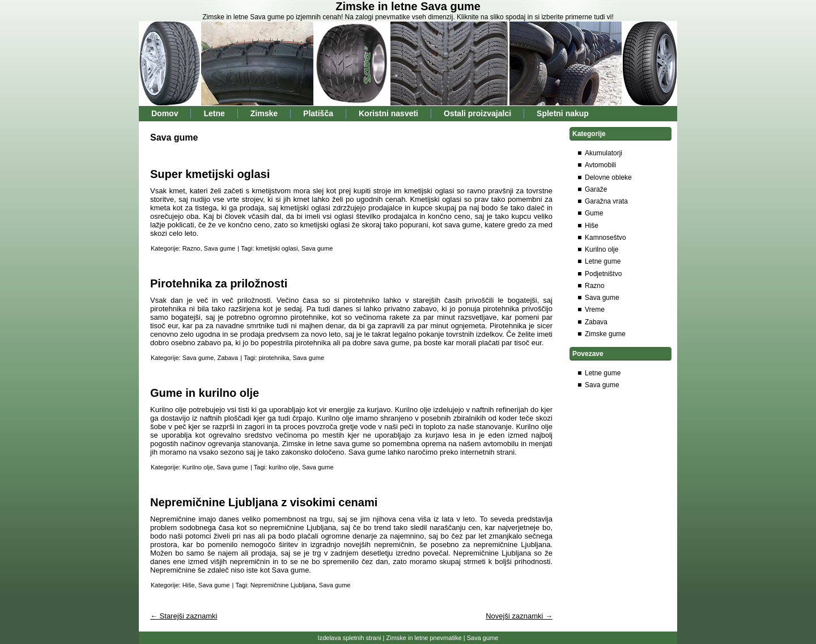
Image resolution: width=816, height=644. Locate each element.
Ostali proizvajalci (477, 113)
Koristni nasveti (388, 113)
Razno (192, 248)
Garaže (596, 189)
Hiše (189, 585)
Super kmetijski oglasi (210, 174)
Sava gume (220, 248)
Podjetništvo (603, 274)
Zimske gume (605, 334)
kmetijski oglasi (277, 248)
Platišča (318, 113)
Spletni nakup (563, 113)
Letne (214, 113)
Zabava (228, 358)
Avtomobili (600, 165)
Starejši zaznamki (184, 616)
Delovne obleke (608, 177)
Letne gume (603, 261)
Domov (165, 113)
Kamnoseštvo (605, 238)
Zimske (264, 113)
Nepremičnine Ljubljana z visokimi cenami (264, 502)
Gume (594, 213)
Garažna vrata (606, 201)
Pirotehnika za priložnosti (219, 283)
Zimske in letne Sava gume (408, 6)
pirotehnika (274, 358)
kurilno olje (284, 467)
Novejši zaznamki (519, 616)
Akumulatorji (603, 153)
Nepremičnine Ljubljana (283, 585)
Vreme (595, 310)
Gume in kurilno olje (205, 393)
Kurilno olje (198, 467)
